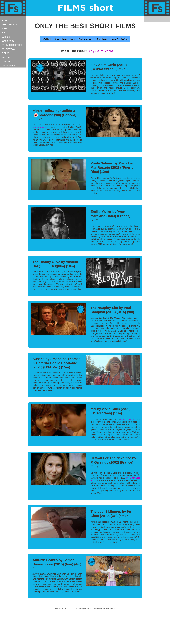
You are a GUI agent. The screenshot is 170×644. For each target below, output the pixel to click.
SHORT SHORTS (9, 25)
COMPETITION (8, 49)
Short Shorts (61, 39)
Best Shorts (102, 39)
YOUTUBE (6, 61)
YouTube (125, 39)
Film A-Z (114, 39)
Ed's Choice (47, 39)
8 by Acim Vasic (100, 51)
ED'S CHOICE (8, 41)
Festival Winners (86, 39)
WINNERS (6, 29)
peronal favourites (40, 127)
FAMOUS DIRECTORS (12, 45)
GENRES (6, 37)
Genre (73, 39)
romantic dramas (128, 419)
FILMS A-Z (6, 57)
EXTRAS (5, 53)
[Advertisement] (14, 118)
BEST (4, 33)
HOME (5, 21)
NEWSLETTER (8, 65)
